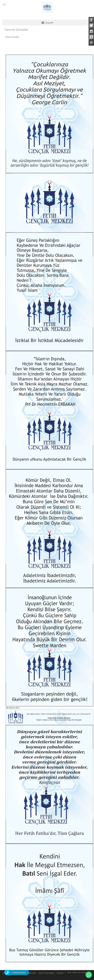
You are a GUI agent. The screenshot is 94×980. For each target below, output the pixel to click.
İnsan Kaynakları (46, 973)
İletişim (60, 973)
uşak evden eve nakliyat (78, 972)
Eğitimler (32, 973)
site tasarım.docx (13, 708)
